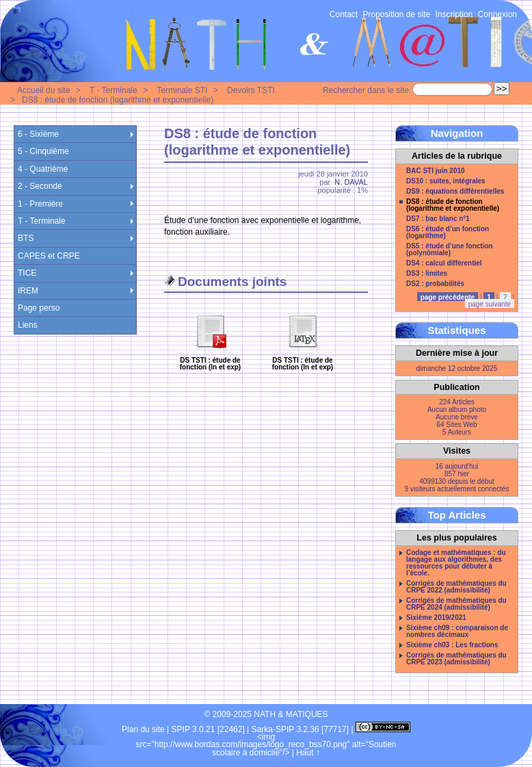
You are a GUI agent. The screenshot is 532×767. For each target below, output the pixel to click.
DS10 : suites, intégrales (446, 181)
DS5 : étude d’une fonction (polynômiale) (450, 250)
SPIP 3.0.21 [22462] (208, 729)
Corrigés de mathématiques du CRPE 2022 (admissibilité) (456, 587)
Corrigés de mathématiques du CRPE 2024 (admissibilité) (456, 604)
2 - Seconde (40, 186)
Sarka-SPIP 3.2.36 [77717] (301, 729)
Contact (344, 14)
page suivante (490, 304)
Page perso (39, 308)
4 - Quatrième (43, 169)
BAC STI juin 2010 (436, 171)
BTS (26, 238)
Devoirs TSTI (251, 90)
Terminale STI (182, 90)
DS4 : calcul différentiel (444, 263)
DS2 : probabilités (435, 284)
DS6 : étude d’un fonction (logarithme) (448, 233)
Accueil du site (43, 90)
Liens (28, 325)
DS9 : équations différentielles (455, 192)
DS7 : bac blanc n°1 (438, 219)
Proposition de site (397, 14)
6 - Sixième (38, 134)
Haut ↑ (308, 753)
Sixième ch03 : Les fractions (452, 645)
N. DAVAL (351, 182)
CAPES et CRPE (49, 256)
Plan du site (143, 729)
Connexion (497, 14)
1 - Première (40, 204)
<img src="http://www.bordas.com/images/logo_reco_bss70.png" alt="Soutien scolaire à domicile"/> (266, 744)
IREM (28, 291)
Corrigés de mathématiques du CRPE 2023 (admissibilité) (456, 659)
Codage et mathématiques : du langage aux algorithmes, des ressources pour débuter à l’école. (456, 563)
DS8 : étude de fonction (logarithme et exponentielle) (118, 100)
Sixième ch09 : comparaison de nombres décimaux (457, 632)
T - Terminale (114, 90)
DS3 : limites (427, 274)
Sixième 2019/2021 (436, 618)
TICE (27, 273)
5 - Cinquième (43, 151)
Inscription (454, 14)
